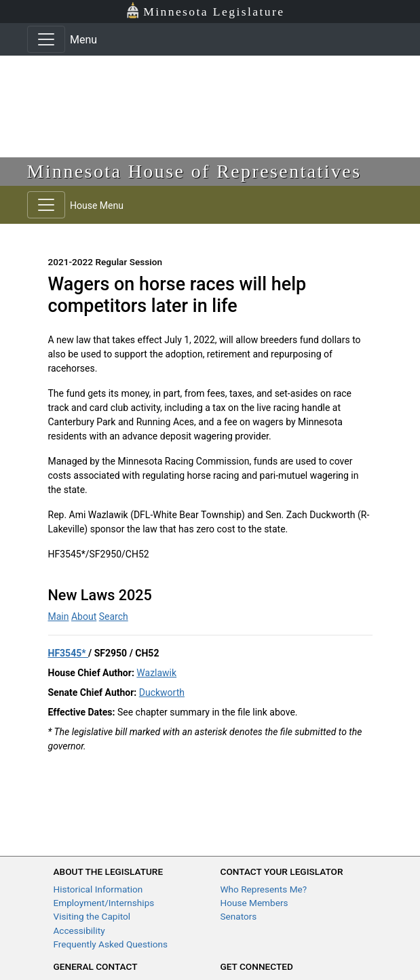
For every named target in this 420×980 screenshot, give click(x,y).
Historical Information (98, 889)
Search (114, 616)
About (84, 616)
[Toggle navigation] (46, 39)
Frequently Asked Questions (111, 944)
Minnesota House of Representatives (194, 171)
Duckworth (162, 692)
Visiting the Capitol (92, 916)
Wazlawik (156, 673)
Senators (239, 916)
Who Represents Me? (264, 889)
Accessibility (79, 930)
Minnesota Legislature (205, 11)
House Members (254, 903)
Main (59, 616)
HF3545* (69, 653)
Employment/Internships (104, 903)
